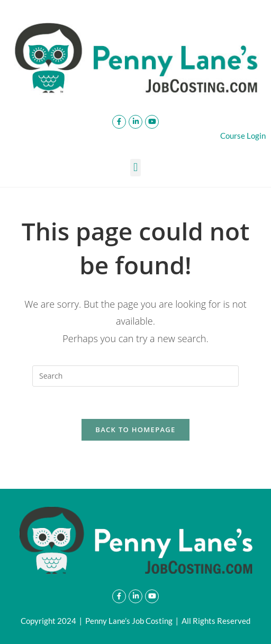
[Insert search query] (135, 376)
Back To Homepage (135, 430)
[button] (135, 168)
